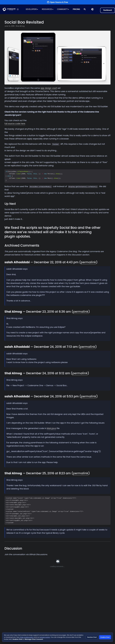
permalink (88, 262)
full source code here (15, 124)
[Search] (85, 9)
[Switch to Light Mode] (92, 9)
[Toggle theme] (18, 9)
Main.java (51, 428)
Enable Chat (105, 637)
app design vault (49, 88)
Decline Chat (92, 637)
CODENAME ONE (9, 9)
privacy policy (45, 637)
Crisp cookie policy (27, 637)
